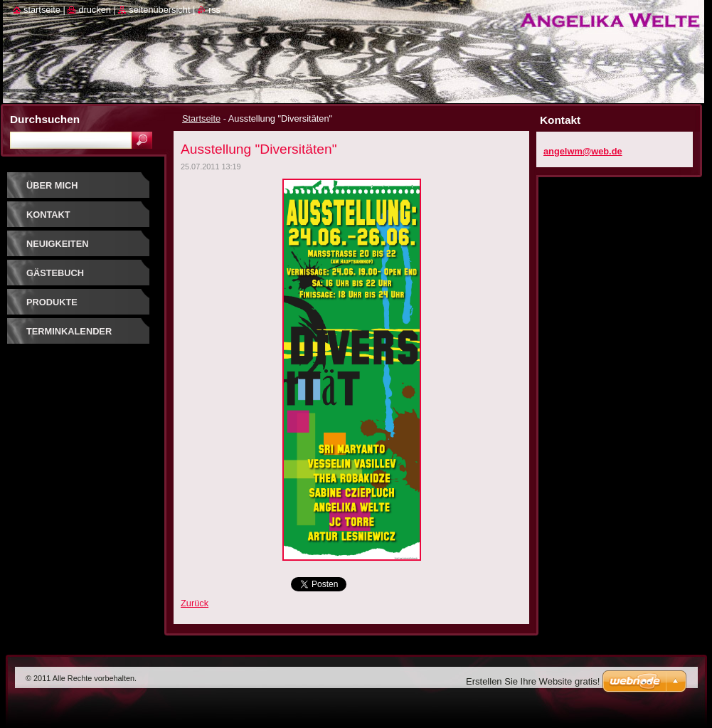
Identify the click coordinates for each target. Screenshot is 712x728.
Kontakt (48, 215)
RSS (214, 10)
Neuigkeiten (57, 244)
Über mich (52, 185)
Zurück (195, 603)
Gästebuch (55, 273)
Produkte (52, 302)
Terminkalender (69, 331)
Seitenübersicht (159, 10)
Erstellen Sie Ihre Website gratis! (533, 681)
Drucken (95, 10)
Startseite (201, 118)
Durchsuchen (45, 119)
